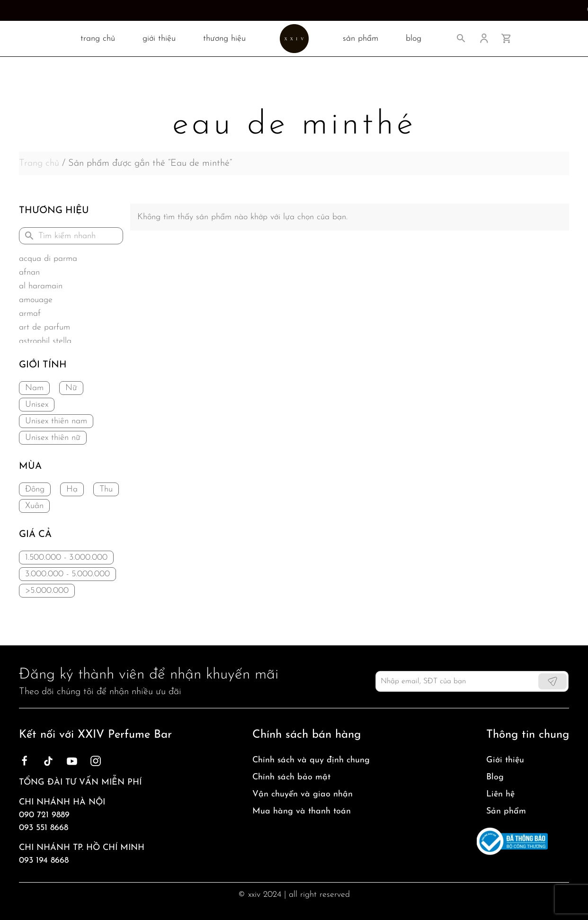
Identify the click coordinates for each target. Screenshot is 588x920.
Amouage (36, 300)
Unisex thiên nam (56, 421)
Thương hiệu (224, 39)
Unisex (37, 405)
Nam (34, 388)
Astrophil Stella (45, 341)
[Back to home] (294, 39)
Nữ (71, 388)
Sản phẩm (506, 811)
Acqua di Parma (48, 259)
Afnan (29, 272)
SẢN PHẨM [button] (361, 39)
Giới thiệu (159, 39)
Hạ (72, 489)
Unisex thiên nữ (53, 438)
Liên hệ (500, 794)
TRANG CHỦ (98, 39)
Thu (106, 489)
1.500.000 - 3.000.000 (66, 558)
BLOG (414, 39)
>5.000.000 (47, 591)
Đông (35, 489)
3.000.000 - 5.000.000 (67, 574)
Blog (495, 777)
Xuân (34, 506)
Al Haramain (41, 286)
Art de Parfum (45, 327)
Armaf (30, 314)
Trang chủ (39, 163)
